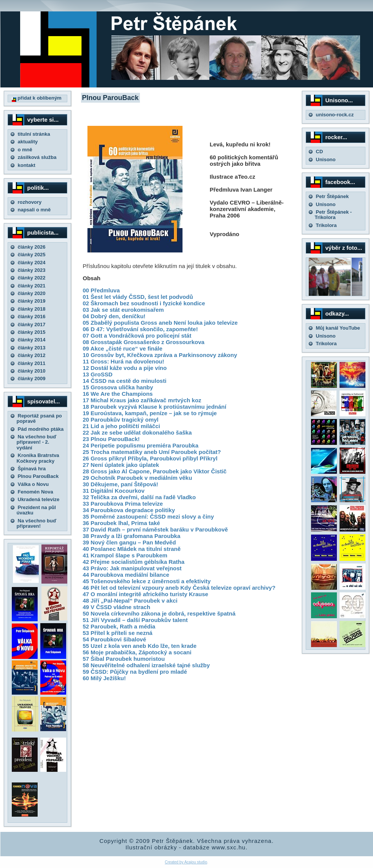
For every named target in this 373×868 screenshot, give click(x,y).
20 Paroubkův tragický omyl (121, 420)
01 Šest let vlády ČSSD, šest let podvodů (138, 297)
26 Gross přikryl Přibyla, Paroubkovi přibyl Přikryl (150, 458)
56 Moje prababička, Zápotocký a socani (137, 652)
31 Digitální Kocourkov (114, 491)
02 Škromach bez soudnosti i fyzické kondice (144, 303)
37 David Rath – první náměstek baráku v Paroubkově (156, 529)
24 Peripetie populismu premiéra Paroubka (141, 445)
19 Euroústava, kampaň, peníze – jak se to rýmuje (150, 413)
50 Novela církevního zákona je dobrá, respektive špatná (159, 613)
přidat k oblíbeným (37, 98)
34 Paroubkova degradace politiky (129, 510)
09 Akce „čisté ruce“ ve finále (123, 348)
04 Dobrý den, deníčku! (114, 316)
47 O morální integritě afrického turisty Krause (146, 594)
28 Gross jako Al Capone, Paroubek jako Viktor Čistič (155, 471)
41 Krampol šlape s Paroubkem (125, 555)
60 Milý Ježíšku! (104, 678)
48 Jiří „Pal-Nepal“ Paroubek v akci (130, 601)
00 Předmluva (102, 290)
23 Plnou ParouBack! (111, 439)
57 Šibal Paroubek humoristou (124, 659)
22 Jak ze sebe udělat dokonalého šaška (137, 432)
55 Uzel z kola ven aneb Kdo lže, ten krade (140, 646)
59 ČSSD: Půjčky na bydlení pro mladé (135, 672)
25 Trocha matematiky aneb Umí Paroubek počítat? (152, 452)
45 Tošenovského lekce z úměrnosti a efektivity (147, 581)
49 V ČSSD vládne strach (117, 607)
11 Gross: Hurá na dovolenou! (124, 361)
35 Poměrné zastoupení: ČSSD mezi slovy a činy (148, 517)
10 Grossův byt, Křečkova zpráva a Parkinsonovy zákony (160, 355)
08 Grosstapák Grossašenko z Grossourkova (144, 342)
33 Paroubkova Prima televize (123, 504)
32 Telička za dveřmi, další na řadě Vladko (139, 497)
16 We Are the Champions (118, 394)
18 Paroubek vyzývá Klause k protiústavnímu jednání (155, 407)
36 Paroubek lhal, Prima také (121, 523)
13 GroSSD (98, 374)
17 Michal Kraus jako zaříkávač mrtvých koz (142, 400)
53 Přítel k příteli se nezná (118, 633)
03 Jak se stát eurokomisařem (123, 310)
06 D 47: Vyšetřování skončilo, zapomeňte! (140, 329)
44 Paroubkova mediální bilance (126, 575)
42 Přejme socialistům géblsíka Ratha (134, 562)
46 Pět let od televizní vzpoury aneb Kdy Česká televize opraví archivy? (179, 588)
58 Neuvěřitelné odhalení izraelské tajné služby (146, 665)
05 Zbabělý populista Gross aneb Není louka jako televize (160, 323)
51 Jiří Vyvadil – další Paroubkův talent (135, 620)
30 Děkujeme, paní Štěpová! (121, 484)
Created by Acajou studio (186, 862)
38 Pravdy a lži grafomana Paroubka (132, 536)
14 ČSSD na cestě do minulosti (125, 381)
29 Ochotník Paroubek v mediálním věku (138, 478)
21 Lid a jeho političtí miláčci (121, 426)
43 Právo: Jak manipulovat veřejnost (132, 568)
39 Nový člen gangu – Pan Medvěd (129, 542)
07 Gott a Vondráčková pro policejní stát (137, 336)
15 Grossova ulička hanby (118, 387)
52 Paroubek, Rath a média (119, 626)
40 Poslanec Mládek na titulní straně (132, 549)
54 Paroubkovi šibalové (115, 639)
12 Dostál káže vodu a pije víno (125, 368)
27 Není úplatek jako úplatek (121, 465)
